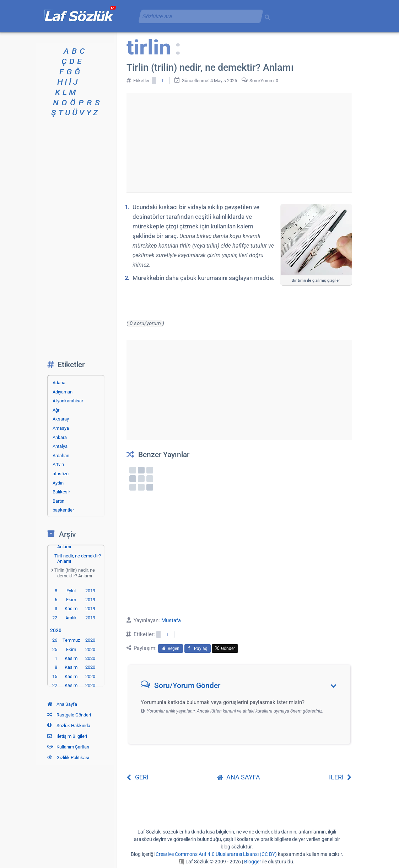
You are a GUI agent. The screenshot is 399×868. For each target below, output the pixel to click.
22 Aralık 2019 (74, 618)
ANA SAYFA (239, 777)
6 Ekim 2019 (75, 600)
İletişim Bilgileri (67, 736)
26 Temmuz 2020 (74, 640)
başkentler (63, 510)
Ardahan (61, 456)
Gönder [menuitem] (225, 649)
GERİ (138, 777)
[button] (242, 687)
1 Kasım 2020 (75, 658)
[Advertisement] (239, 143)
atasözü (61, 474)
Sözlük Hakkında (69, 726)
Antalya (60, 446)
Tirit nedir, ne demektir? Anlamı (78, 559)
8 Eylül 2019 (75, 591)
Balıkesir (61, 492)
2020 (57, 631)
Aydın (58, 483)
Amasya (61, 428)
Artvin (58, 464)
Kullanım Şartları (68, 747)
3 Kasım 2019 (75, 608)
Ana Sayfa (62, 704)
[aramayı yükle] (198, 16)
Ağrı (56, 410)
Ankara (60, 437)
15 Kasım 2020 (74, 676)
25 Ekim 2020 (74, 649)
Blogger (253, 862)
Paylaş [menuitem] (198, 649)
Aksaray (61, 419)
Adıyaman (63, 392)
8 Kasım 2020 (75, 667)
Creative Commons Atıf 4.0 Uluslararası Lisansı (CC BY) (216, 854)
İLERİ (341, 777)
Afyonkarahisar (68, 401)
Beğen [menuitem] (171, 649)
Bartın (58, 501)
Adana (59, 383)
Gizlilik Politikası (68, 758)
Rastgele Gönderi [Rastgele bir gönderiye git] (69, 715)
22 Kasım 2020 (74, 685)
